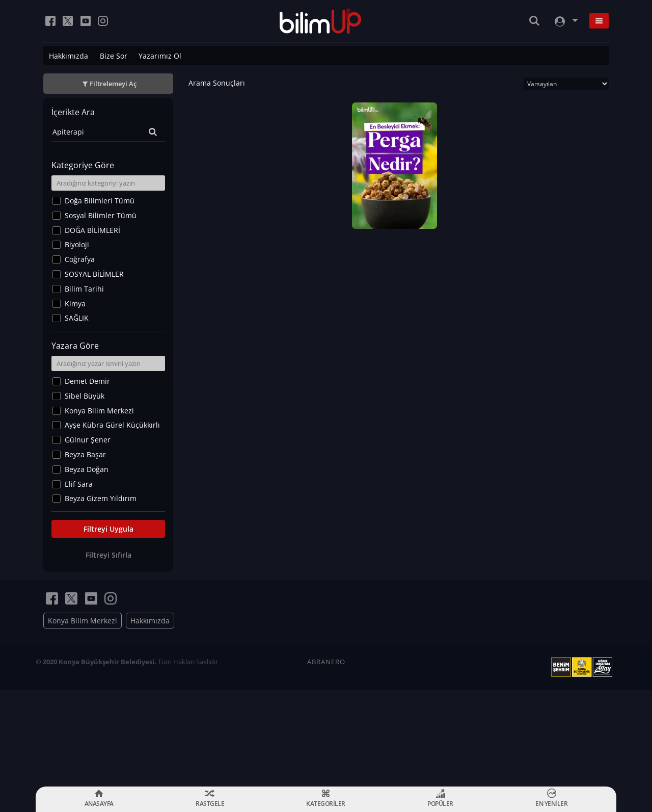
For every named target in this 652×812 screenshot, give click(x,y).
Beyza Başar (85, 454)
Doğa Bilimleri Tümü (100, 201)
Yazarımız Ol (160, 56)
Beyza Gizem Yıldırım (101, 498)
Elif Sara (79, 484)
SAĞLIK (77, 318)
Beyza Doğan (87, 469)
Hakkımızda (69, 56)
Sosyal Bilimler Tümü (101, 215)
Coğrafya (80, 259)
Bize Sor (114, 56)
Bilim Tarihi (84, 289)
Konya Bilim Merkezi (99, 411)
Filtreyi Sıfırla (108, 555)
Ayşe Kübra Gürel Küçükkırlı (112, 425)
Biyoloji (77, 244)
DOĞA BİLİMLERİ (92, 230)
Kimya (75, 304)
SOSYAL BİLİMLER (94, 274)
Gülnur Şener (88, 440)
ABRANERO (326, 662)
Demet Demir (87, 381)
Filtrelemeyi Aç (113, 84)
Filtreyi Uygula (108, 529)
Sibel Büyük (85, 396)
